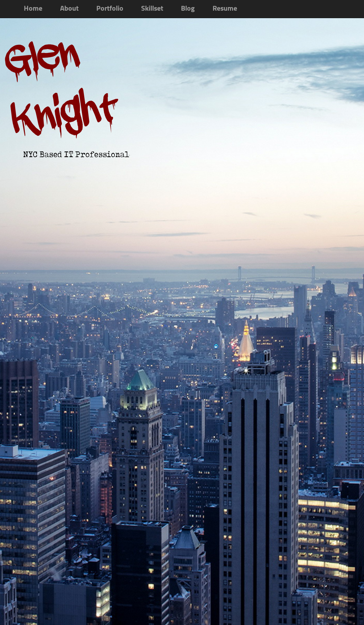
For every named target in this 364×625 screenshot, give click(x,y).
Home (33, 9)
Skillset (152, 9)
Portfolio (110, 9)
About (69, 9)
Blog (188, 9)
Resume (225, 9)
